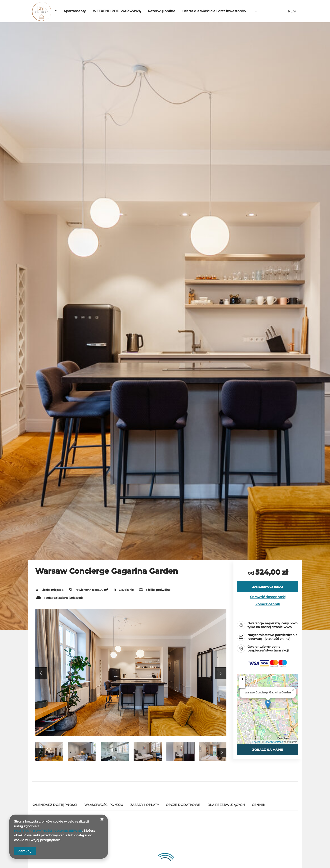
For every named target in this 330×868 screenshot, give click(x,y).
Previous (41, 673)
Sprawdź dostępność (268, 597)
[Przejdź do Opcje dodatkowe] (183, 807)
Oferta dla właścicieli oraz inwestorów (229, 11)
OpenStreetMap (274, 742)
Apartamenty (89, 11)
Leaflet (256, 742)
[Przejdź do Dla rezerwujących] (226, 807)
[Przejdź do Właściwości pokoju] (104, 807)
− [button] (242, 685)
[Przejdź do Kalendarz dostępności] (54, 807)
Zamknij (25, 851)
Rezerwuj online (176, 11)
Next (221, 673)
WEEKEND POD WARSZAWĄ (131, 11)
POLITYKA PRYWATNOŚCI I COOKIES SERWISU (51, 831)
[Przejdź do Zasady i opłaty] (145, 807)
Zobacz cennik (268, 604)
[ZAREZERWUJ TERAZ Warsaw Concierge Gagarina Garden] (268, 587)
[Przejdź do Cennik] (259, 807)
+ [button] (242, 679)
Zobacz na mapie (268, 750)
